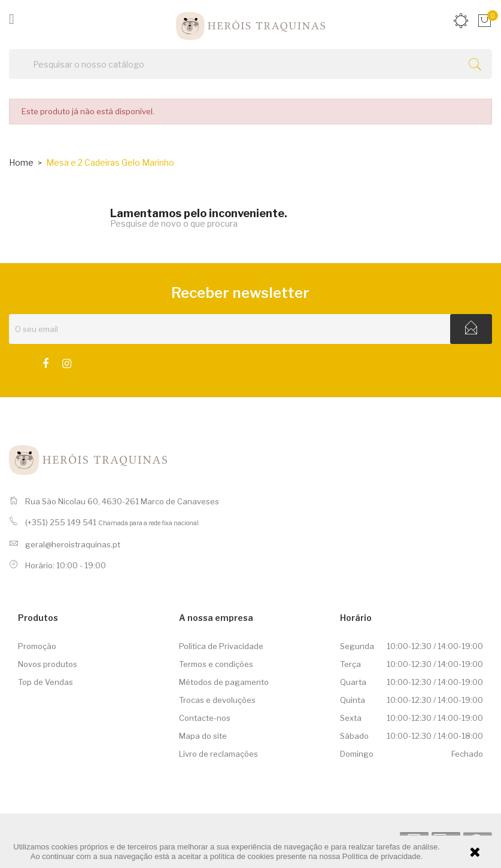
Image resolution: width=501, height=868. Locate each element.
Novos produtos (48, 664)
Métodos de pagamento (224, 682)
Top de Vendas (45, 682)
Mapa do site (203, 736)
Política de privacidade (382, 856)
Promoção (37, 646)
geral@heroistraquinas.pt (73, 544)
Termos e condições (216, 664)
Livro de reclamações (218, 754)
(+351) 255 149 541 (61, 522)
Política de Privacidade (221, 646)
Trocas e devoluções (217, 700)
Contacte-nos (205, 718)
